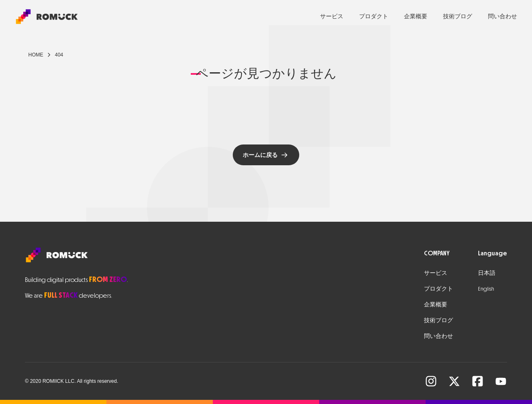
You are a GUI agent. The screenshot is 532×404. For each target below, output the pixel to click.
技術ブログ (458, 16)
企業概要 (416, 16)
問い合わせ (502, 16)
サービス (332, 16)
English (486, 289)
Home (36, 55)
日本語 (487, 273)
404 (59, 55)
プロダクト (374, 16)
